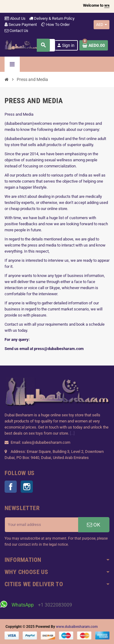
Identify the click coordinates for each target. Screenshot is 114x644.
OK (94, 525)
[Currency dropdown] (102, 25)
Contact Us (16, 31)
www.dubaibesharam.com (77, 627)
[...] (72, 433)
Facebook (11, 487)
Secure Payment (21, 24)
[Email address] (41, 525)
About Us (15, 18)
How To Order (55, 24)
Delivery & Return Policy (52, 18)
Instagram (27, 487)
